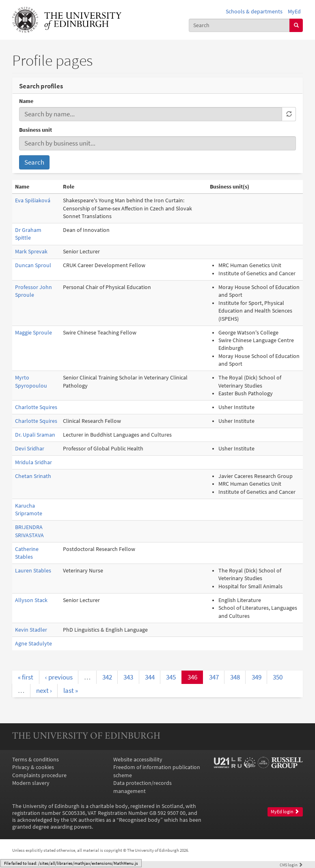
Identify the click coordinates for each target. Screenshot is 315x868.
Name (26, 101)
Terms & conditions (36, 760)
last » (71, 690)
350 (278, 677)
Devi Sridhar (30, 449)
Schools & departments (254, 12)
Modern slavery (31, 783)
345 (171, 677)
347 (214, 677)
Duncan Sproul (33, 265)
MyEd (294, 12)
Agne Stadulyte (33, 644)
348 (235, 677)
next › (44, 690)
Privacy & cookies (33, 767)
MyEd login (285, 812)
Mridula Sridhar (33, 462)
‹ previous (59, 677)
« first (26, 677)
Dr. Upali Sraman (35, 435)
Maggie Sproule (33, 333)
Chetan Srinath (33, 476)
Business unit (36, 130)
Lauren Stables (33, 571)
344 (150, 677)
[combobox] (239, 25)
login (291, 865)
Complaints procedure (39, 775)
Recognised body (140, 820)
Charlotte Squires (36, 407)
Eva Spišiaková (33, 200)
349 (257, 677)
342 (107, 677)
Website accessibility (138, 760)
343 (128, 677)
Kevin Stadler (31, 630)
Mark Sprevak (31, 252)
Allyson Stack (31, 600)
